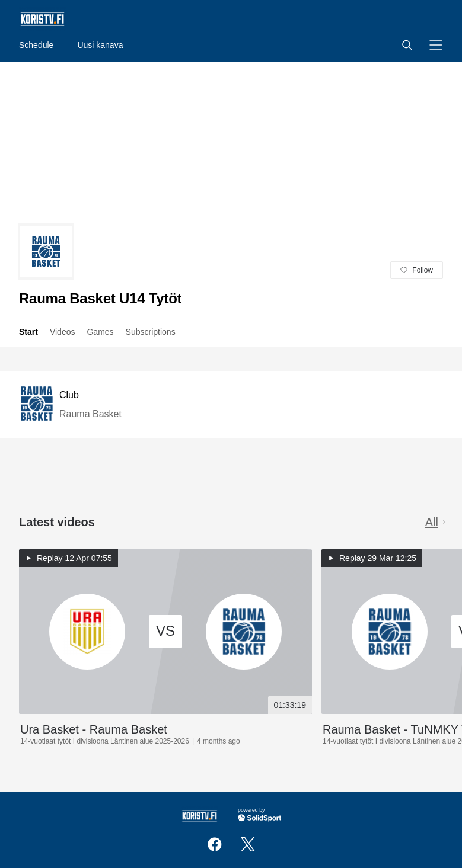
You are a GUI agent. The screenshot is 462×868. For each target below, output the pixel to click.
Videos (63, 332)
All (436, 522)
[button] (407, 45)
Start (28, 332)
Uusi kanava (100, 45)
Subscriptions (151, 332)
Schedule (36, 45)
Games (100, 332)
